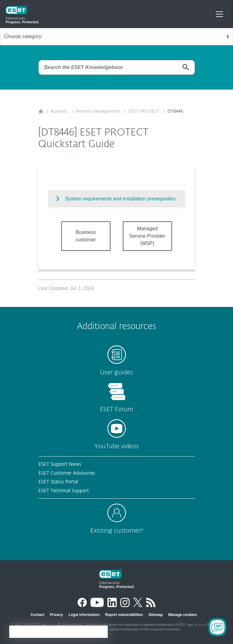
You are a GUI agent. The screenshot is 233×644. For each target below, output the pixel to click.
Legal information (84, 615)
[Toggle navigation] (219, 14)
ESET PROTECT (145, 111)
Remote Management (99, 111)
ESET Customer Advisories (67, 473)
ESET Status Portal (58, 482)
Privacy (56, 615)
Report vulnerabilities (124, 615)
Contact (37, 615)
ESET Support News (60, 464)
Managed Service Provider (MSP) (147, 236)
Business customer (86, 236)
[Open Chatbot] (217, 627)
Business (60, 111)
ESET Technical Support (64, 491)
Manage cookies (183, 615)
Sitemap (156, 615)
